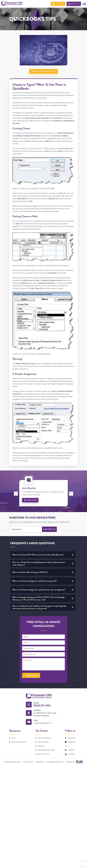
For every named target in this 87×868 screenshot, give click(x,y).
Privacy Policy (28, 762)
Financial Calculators (19, 742)
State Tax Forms (43, 754)
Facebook (72, 738)
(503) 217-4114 (75, 4)
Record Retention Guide (46, 750)
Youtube (71, 754)
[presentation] (16, 494)
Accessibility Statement (55, 762)
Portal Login (58, 4)
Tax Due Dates (43, 742)
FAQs (13, 738)
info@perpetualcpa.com (43, 723)
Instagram (72, 742)
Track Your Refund (44, 738)
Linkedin (71, 750)
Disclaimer (40, 762)
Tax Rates (41, 746)
